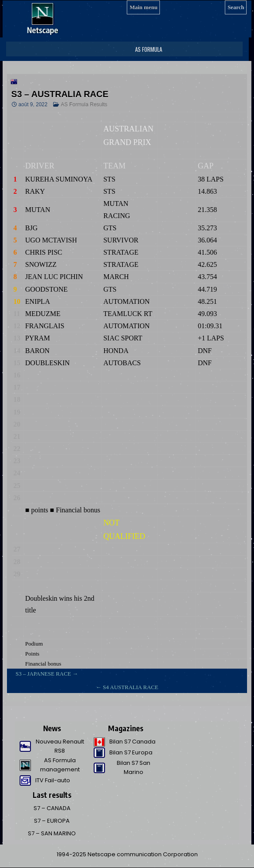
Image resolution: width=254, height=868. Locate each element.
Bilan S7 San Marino (134, 767)
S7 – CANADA (52, 808)
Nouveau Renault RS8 (60, 746)
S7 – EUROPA (52, 821)
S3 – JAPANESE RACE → (47, 674)
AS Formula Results (84, 104)
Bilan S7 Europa (131, 752)
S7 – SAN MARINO (52, 833)
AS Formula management (60, 765)
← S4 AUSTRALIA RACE (127, 687)
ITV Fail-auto (53, 780)
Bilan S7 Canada (132, 742)
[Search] (236, 7)
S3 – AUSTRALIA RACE (60, 94)
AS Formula (148, 49)
